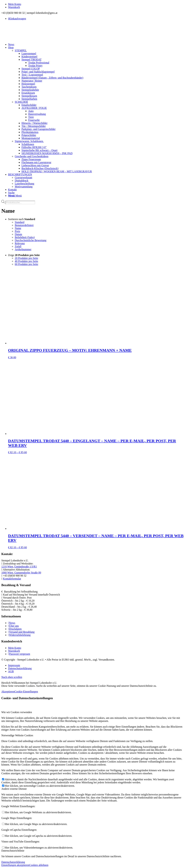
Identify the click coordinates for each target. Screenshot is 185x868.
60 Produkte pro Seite (26, 264)
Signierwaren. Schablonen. (29, 141)
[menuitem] (96, 4)
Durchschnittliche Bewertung (31, 240)
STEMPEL (21, 50)
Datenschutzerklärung (13, 862)
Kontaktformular (12, 579)
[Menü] (15, 196)
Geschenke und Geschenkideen (32, 156)
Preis (17, 231)
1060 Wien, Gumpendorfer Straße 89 (21, 573)
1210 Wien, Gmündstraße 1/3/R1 (19, 567)
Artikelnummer (23, 249)
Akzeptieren (8, 692)
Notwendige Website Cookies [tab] (17, 735)
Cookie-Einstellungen (26, 692)
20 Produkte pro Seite (26, 258)
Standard (20, 222)
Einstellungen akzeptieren (15, 865)
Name (18, 228)
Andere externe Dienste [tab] (14, 789)
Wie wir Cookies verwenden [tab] (17, 712)
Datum (18, 234)
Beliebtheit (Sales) (25, 237)
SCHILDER (21, 102)
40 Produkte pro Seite (26, 261)
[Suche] (11, 193)
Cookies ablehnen (39, 865)
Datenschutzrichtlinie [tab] (13, 851)
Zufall (18, 246)
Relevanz (20, 243)
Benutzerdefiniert (24, 225)
